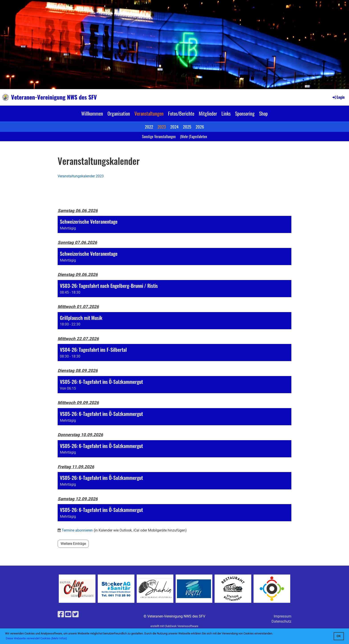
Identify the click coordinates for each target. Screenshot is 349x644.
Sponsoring (245, 113)
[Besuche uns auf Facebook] (61, 614)
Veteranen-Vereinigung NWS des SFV (54, 97)
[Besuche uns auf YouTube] (68, 614)
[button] (174, 224)
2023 (162, 127)
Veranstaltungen (149, 113)
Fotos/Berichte (181, 113)
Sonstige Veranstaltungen (159, 137)
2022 (149, 127)
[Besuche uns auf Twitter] (75, 614)
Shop (263, 113)
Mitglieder (208, 113)
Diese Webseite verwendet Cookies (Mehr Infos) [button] (36, 638)
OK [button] (339, 636)
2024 (174, 127)
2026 (200, 127)
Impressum (283, 616)
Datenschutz (281, 621)
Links (226, 113)
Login (338, 97)
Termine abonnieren (77, 530)
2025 (187, 127)
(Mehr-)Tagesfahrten (194, 137)
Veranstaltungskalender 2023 (81, 176)
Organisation (119, 113)
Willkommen (92, 113)
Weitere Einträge (73, 544)
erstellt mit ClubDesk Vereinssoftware (174, 626)
